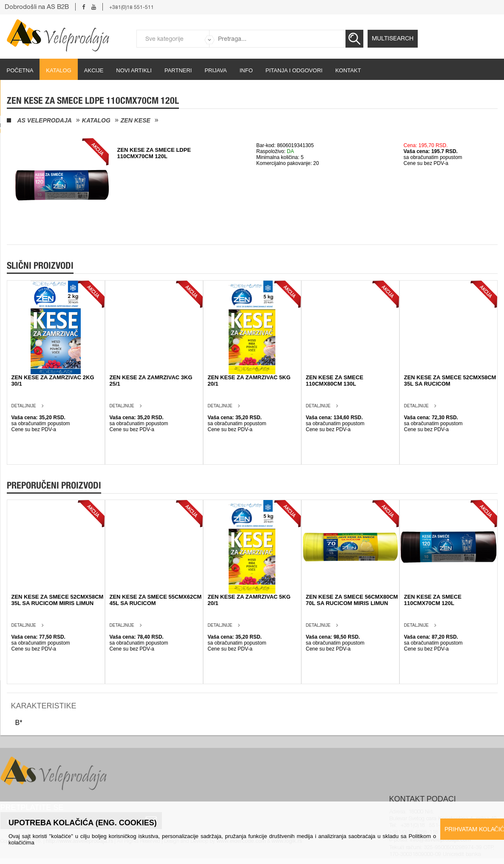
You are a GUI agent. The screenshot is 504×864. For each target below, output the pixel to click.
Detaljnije (24, 406)
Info (246, 70)
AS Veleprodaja (45, 120)
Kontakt (348, 70)
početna (20, 70)
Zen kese (136, 120)
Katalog (58, 70)
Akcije (94, 70)
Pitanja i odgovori (294, 70)
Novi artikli (134, 70)
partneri (178, 70)
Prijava (215, 70)
